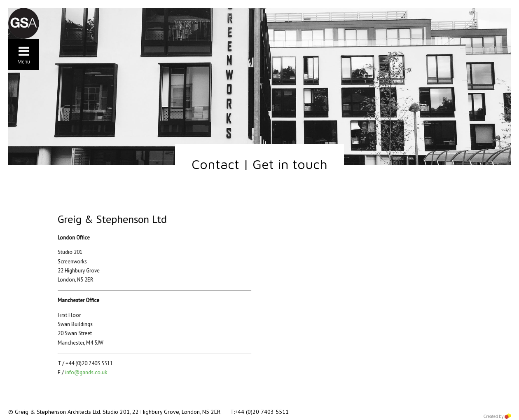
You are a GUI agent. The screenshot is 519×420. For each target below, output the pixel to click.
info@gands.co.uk (82, 372)
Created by (497, 416)
